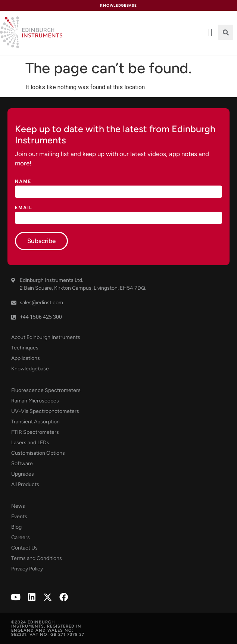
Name (23, 182)
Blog (16, 527)
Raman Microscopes (35, 401)
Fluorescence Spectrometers (46, 390)
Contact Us (24, 548)
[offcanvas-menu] (210, 32)
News (18, 506)
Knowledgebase (30, 369)
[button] (226, 32)
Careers (21, 537)
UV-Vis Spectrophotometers (45, 411)
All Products (25, 484)
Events (19, 517)
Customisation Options (38, 453)
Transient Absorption (35, 422)
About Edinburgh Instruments (46, 337)
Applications (26, 358)
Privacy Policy (27, 569)
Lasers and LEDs (30, 443)
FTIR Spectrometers (35, 432)
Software (22, 463)
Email (24, 208)
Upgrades (23, 474)
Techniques (25, 348)
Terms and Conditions (37, 558)
